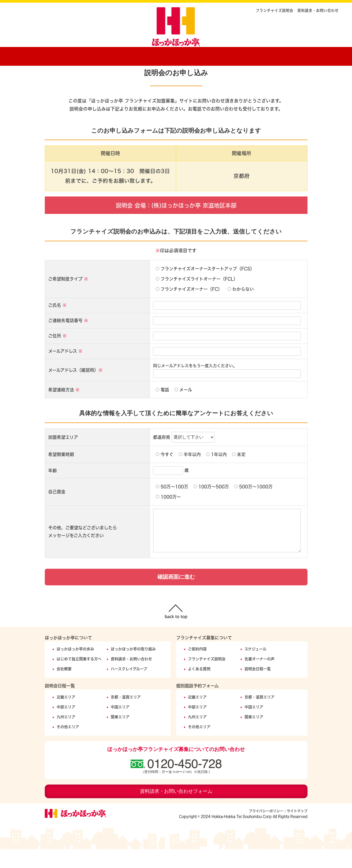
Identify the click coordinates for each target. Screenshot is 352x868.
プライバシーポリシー (266, 830)
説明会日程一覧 (258, 688)
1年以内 (216, 473)
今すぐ (165, 473)
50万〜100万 (172, 505)
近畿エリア (66, 716)
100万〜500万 (211, 505)
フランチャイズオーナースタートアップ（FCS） (205, 287)
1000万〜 (168, 516)
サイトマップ (297, 830)
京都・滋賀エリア (126, 716)
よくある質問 (199, 688)
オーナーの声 (243, 55)
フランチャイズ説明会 (275, 10)
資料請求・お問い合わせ (318, 10)
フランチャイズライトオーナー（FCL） (197, 298)
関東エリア (120, 736)
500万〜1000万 (253, 505)
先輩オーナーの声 (260, 678)
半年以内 (190, 473)
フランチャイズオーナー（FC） (189, 308)
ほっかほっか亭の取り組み (133, 668)
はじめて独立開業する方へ (79, 678)
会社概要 (64, 688)
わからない (241, 308)
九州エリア (66, 736)
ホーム (58, 55)
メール (183, 409)
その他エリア (68, 745)
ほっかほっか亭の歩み (102, 55)
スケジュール (255, 668)
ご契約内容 (203, 55)
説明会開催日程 (286, 55)
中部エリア (66, 726)
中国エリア (120, 726)
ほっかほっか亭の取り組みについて (157, 55)
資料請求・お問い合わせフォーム (176, 810)
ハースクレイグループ (129, 688)
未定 (239, 473)
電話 (162, 409)
